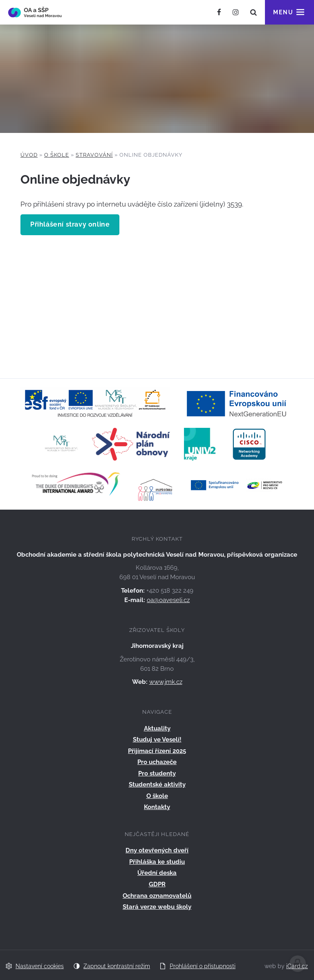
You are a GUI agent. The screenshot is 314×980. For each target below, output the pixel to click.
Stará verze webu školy (157, 907)
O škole (57, 155)
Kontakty (157, 807)
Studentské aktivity (157, 784)
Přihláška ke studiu (157, 862)
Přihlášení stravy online (70, 224)
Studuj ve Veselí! (157, 739)
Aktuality (157, 728)
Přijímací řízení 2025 (157, 751)
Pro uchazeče (157, 762)
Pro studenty (157, 773)
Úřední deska (157, 873)
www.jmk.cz (166, 682)
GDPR (157, 884)
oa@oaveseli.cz (168, 600)
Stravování (94, 155)
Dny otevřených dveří (157, 850)
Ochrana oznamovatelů (157, 896)
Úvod (29, 155)
